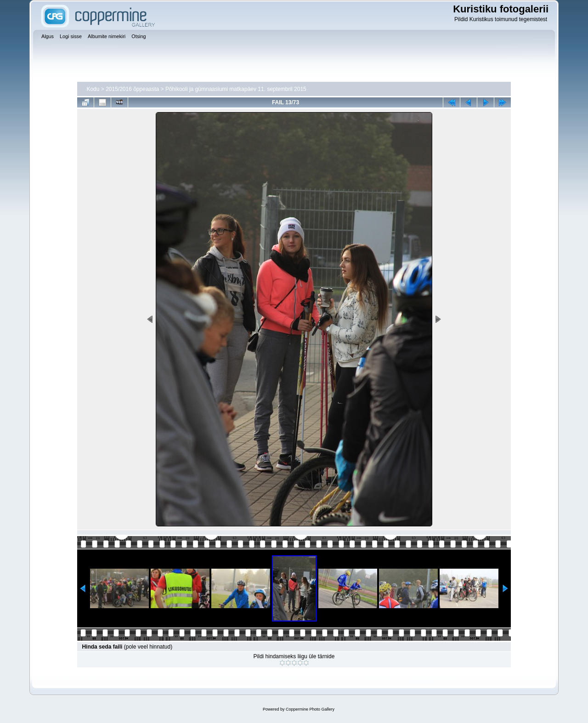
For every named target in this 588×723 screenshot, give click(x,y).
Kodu (93, 89)
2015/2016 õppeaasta (132, 89)
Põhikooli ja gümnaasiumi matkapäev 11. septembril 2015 (236, 89)
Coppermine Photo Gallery (310, 709)
